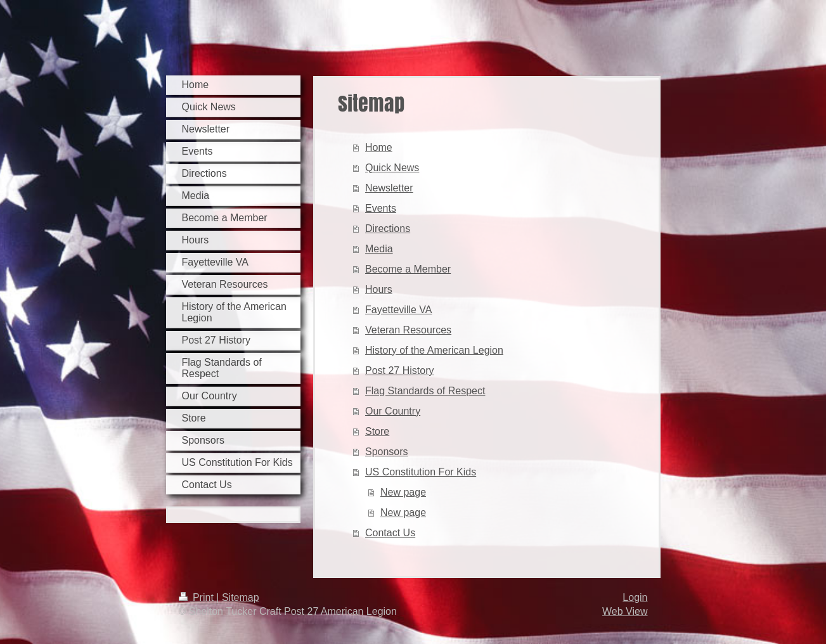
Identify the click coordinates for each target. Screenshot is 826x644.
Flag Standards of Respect (425, 391)
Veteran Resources (408, 330)
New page (403, 492)
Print (198, 597)
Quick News (392, 168)
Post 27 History (399, 370)
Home (379, 147)
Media (379, 249)
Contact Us (390, 533)
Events (381, 208)
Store (377, 431)
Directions (388, 229)
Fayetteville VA (399, 310)
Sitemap (241, 597)
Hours (379, 289)
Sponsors (387, 452)
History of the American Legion (434, 350)
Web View (625, 611)
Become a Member (408, 269)
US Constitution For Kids (421, 472)
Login (635, 597)
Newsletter (389, 188)
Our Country (393, 411)
